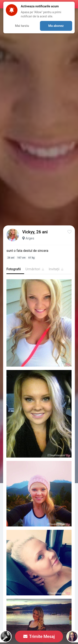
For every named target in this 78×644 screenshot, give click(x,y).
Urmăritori (35, 269)
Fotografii (14, 269)
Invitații (56, 269)
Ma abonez (56, 26)
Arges (30, 238)
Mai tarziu (22, 26)
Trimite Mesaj (39, 636)
